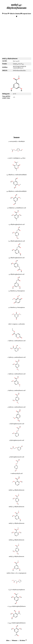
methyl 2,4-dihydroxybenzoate (16, 490)
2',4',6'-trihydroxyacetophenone (17, 590)
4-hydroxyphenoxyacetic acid (17, 457)
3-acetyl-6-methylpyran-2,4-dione (16, 158)
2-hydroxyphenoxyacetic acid (17, 424)
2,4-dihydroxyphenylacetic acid (16, 224)
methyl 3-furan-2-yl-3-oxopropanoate (16, 573)
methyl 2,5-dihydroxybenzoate (16, 507)
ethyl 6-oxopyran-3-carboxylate (17, 324)
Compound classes (26, 14)
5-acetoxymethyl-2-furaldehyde (17, 141)
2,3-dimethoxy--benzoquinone (17, 291)
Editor (8, 641)
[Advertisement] (16, 38)
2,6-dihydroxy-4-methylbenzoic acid (16, 208)
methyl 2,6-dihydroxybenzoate (17, 523)
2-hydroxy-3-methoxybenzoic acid (16, 341)
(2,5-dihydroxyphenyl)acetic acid (16, 241)
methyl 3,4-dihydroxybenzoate (16, 540)
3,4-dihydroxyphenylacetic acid (16, 258)
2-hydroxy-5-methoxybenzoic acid (16, 374)
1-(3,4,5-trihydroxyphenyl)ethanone (17, 623)
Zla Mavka (22, 641)
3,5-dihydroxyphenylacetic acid (16, 274)
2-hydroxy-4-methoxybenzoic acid (16, 357)
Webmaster (15, 641)
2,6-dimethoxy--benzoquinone (16, 307)
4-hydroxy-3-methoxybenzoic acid (16, 407)
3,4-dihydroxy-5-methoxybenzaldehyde (16, 191)
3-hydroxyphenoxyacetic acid (17, 440)
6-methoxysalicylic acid (16, 474)
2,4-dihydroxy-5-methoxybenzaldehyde (16, 175)
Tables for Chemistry (15, 14)
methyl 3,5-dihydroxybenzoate (16, 557)
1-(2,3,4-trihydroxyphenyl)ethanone (17, 606)
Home (6, 14)
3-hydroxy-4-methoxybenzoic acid (16, 390)
